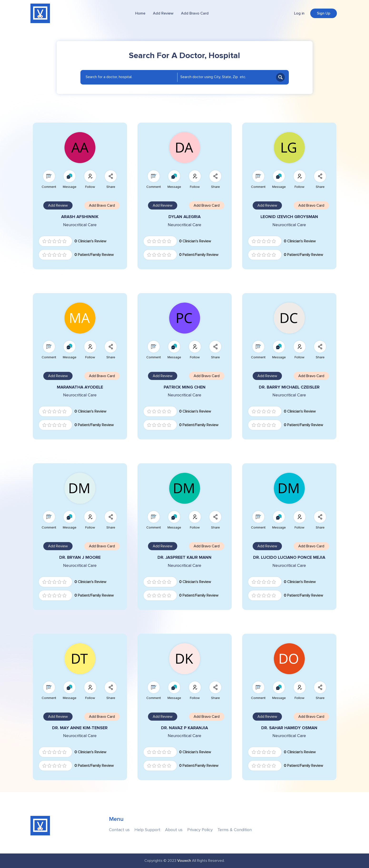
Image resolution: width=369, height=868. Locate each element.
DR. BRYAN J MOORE (80, 557)
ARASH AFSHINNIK (80, 217)
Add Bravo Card (195, 13)
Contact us (119, 830)
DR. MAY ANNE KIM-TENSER (80, 728)
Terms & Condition (235, 830)
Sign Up (324, 13)
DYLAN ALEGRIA (184, 217)
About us (174, 830)
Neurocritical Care (80, 225)
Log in (299, 13)
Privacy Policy (200, 830)
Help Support (147, 830)
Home (140, 13)
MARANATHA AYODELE (80, 387)
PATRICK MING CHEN (185, 387)
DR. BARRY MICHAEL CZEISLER (289, 387)
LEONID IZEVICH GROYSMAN (289, 217)
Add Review (163, 13)
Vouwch (184, 861)
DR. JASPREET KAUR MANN (184, 557)
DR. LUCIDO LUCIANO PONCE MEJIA (289, 557)
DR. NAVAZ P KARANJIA (184, 728)
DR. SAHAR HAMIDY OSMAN (289, 728)
